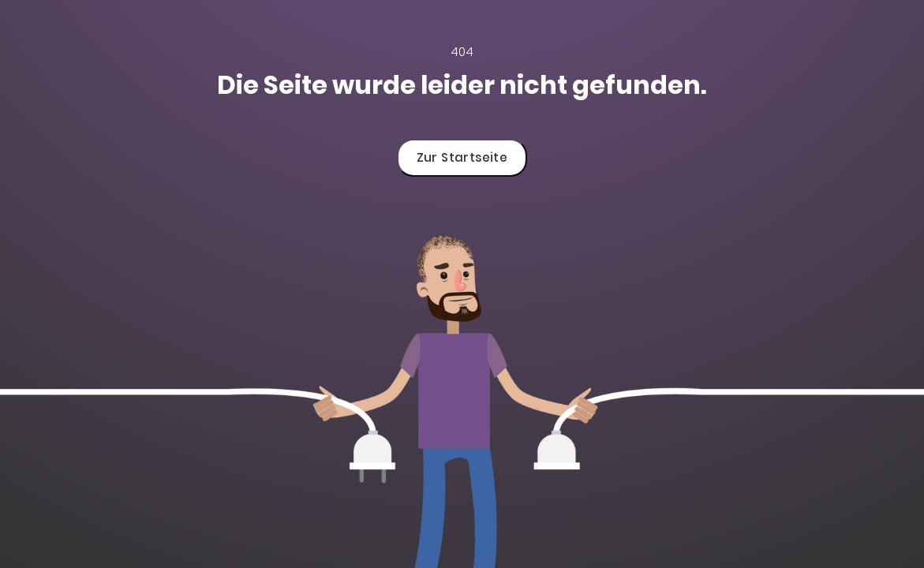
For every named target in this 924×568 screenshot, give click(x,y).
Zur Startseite (462, 157)
